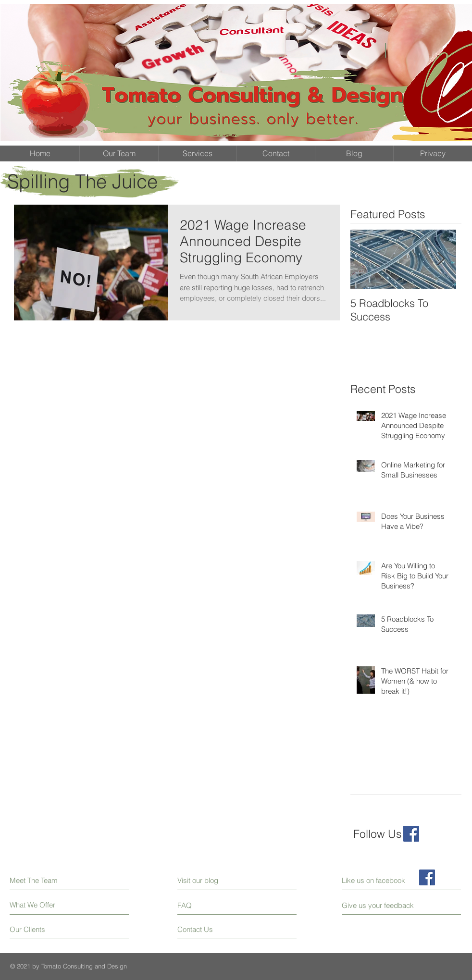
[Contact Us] (214, 929)
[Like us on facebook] (385, 880)
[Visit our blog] (219, 880)
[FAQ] (205, 905)
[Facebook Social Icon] (411, 834)
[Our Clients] (46, 929)
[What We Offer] (46, 905)
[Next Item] (441, 259)
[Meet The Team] (51, 880)
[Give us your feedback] (382, 905)
